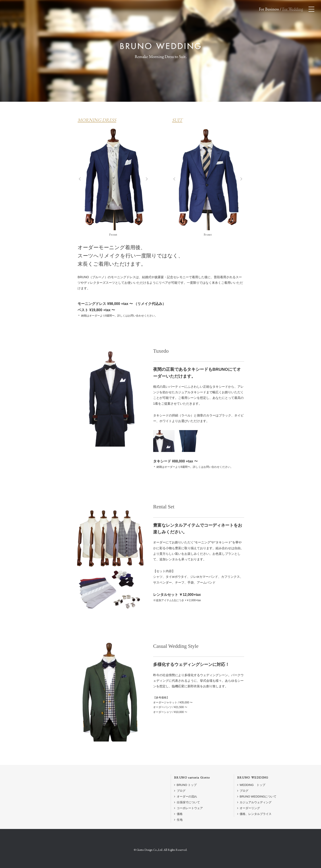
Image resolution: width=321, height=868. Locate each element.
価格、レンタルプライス (254, 814)
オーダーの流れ (186, 797)
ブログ (180, 791)
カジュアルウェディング (254, 802)
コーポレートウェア (188, 808)
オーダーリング (249, 808)
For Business (269, 9)
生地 (178, 820)
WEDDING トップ (251, 785)
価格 (178, 814)
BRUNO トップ (185, 785)
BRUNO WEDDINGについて (257, 797)
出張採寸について (187, 802)
